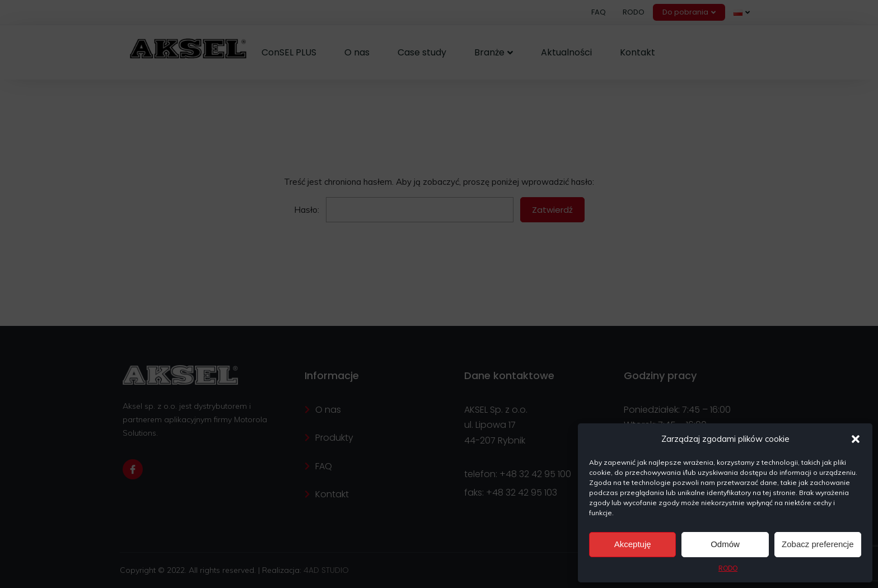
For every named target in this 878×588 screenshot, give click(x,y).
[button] (856, 439)
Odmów (725, 544)
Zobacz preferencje (818, 544)
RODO (728, 568)
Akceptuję (633, 544)
